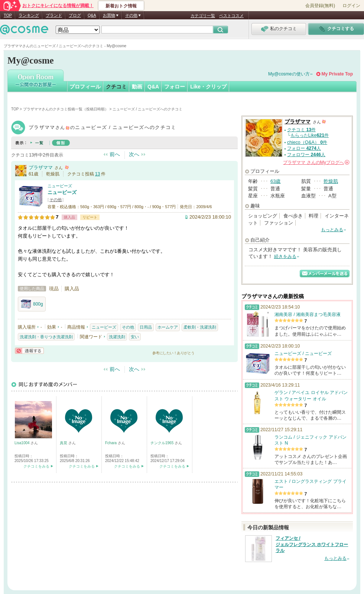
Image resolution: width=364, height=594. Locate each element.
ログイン (351, 6)
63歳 (275, 181)
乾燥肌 (331, 181)
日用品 (146, 327)
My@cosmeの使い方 (289, 74)
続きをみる (285, 256)
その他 (56, 200)
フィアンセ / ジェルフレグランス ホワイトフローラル (312, 545)
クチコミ (116, 87)
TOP (8, 15)
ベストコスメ (231, 16)
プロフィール (85, 87)
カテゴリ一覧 (203, 16)
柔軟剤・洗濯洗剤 (200, 327)
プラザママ (41, 167)
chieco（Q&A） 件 (307, 142)
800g (32, 304)
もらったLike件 (310, 135)
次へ (134, 154)
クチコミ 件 (301, 130)
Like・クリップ (208, 87)
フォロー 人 (304, 148)
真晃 (64, 443)
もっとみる (332, 230)
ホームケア (168, 327)
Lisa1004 (22, 443)
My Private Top (337, 74)
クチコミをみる (36, 466)
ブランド (54, 15)
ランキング (29, 15)
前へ (115, 154)
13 (98, 174)
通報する (29, 351)
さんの (316, 162)
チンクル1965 (162, 443)
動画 (137, 87)
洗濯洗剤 (117, 337)
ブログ (75, 15)
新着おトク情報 (121, 6)
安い (135, 337)
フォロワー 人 (306, 155)
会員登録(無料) (320, 6)
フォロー (175, 87)
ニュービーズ (60, 186)
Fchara (111, 443)
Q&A (92, 15)
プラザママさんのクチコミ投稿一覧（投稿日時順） (66, 109)
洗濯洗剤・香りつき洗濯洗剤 (46, 337)
